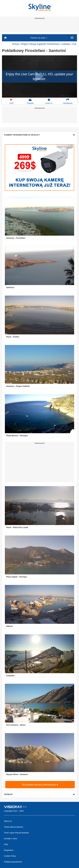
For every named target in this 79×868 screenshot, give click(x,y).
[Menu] (72, 38)
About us (8, 821)
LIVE (11, 101)
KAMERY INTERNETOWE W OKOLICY (39, 135)
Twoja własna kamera (13, 827)
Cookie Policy (10, 856)
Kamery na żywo (39, 38)
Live (74, 44)
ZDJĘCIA (39, 794)
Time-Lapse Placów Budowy (16, 833)
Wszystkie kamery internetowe (40, 785)
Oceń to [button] (49, 101)
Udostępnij (68, 101)
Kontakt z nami (11, 838)
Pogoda (30, 101)
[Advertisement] (39, 26)
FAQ (6, 844)
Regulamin (9, 850)
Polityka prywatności (13, 862)
